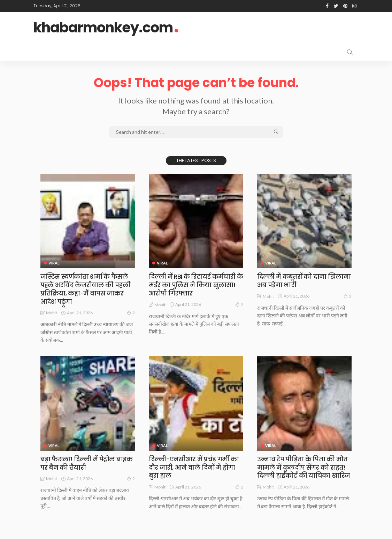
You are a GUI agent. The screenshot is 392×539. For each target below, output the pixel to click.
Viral (54, 263)
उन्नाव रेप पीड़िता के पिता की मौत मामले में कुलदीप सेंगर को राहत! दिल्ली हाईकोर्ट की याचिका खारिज (304, 467)
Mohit (52, 312)
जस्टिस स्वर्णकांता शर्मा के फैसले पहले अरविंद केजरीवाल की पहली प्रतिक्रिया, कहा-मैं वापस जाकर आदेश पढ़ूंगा (86, 289)
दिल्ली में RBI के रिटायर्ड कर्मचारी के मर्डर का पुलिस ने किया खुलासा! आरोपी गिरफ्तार (193, 285)
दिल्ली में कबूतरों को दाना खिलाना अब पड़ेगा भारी (304, 280)
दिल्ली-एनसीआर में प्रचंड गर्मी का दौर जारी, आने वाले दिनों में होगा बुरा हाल (194, 467)
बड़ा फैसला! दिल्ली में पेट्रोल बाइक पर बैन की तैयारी (87, 462)
